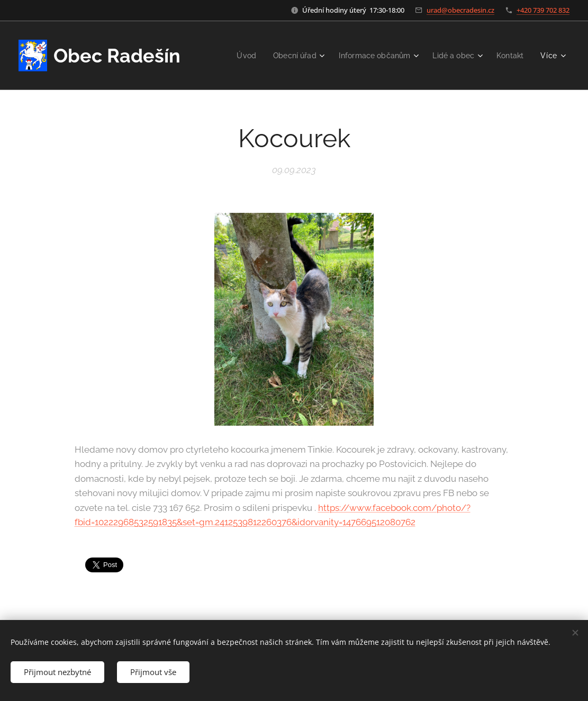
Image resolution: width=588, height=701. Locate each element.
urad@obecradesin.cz (460, 10)
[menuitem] (236, 56)
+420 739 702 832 (543, 10)
